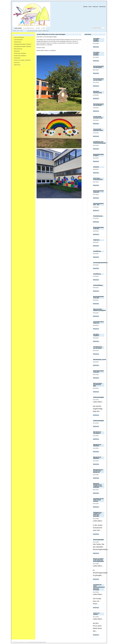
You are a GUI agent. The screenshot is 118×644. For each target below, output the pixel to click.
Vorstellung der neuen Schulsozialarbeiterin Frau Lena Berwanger (99, 587)
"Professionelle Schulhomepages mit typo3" (37, 642)
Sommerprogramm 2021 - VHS (98, 204)
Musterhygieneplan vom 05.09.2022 (98, 105)
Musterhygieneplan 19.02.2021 (98, 371)
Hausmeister (17, 58)
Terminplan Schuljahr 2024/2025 (96, 54)
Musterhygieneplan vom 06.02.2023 (98, 67)
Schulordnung (17, 42)
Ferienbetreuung (98, 216)
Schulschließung (98, 285)
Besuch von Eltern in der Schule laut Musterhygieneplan (98, 560)
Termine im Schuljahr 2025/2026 (22, 60)
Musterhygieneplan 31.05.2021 (98, 228)
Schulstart (96, 167)
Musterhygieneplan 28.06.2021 (98, 191)
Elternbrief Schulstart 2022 (98, 92)
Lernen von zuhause (96, 614)
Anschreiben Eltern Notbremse (98, 322)
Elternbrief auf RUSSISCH (97, 458)
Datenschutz (102, 7)
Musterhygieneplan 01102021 (98, 155)
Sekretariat (17, 51)
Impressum (95, 7)
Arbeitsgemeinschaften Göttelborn (23, 46)
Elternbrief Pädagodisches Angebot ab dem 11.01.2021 (98, 485)
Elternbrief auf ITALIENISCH (97, 433)
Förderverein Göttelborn (20, 56)
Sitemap (85, 7)
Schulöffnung (97, 251)
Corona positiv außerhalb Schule (98, 130)
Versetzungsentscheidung (100, 263)
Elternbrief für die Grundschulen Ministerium (98, 471)
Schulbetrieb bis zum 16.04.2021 (98, 347)
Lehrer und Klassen (19, 37)
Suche (90, 7)
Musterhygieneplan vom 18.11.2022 (98, 79)
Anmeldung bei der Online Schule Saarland (98, 500)
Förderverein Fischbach (20, 53)
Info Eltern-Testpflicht (96, 335)
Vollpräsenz (96, 240)
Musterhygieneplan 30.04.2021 (98, 297)
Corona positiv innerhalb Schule (98, 117)
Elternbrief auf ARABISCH (97, 445)
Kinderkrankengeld (98, 397)
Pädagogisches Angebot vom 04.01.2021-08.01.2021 (97, 514)
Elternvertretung (18, 49)
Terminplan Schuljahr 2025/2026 (96, 40)
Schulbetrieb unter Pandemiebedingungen (100, 142)
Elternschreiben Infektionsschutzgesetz (100, 310)
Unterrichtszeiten (18, 40)
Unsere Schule (38, 31)
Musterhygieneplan (98, 540)
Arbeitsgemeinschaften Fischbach (23, 44)
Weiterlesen (96, 47)
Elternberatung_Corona (100, 359)
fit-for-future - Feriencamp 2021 (98, 179)
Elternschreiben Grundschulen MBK (98, 385)
